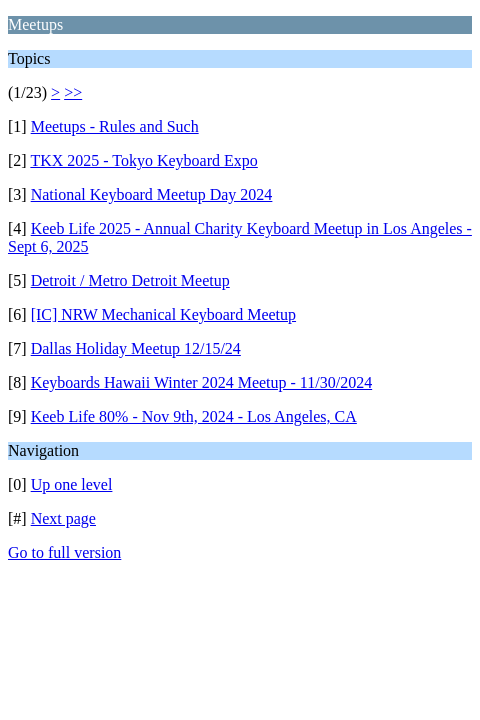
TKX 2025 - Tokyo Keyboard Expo (143, 160)
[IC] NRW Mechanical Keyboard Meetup (163, 314)
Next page (63, 518)
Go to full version (64, 552)
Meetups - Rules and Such (115, 126)
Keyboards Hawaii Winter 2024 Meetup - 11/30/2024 (202, 382)
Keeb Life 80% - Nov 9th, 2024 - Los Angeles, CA (194, 416)
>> (73, 92)
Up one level (72, 484)
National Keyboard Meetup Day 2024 (152, 194)
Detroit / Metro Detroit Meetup (130, 280)
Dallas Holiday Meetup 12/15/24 (136, 348)
